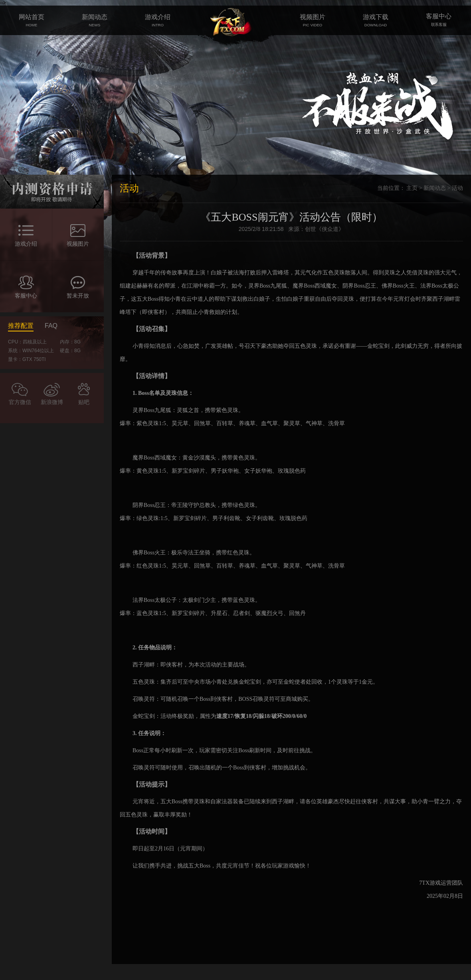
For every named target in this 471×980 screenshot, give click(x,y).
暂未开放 (78, 296)
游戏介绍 (158, 20)
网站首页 (32, 20)
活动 (457, 188)
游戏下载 (376, 20)
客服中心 (439, 20)
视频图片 (313, 20)
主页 (412, 188)
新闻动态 (95, 20)
